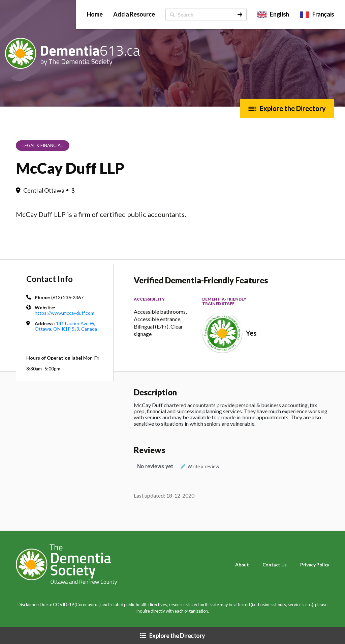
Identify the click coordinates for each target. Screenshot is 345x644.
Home (95, 14)
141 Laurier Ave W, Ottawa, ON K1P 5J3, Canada (66, 326)
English (279, 14)
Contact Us (275, 565)
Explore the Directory (293, 108)
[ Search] (200, 15)
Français (323, 14)
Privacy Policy (315, 565)
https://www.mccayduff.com (65, 313)
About (242, 565)
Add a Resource (134, 14)
